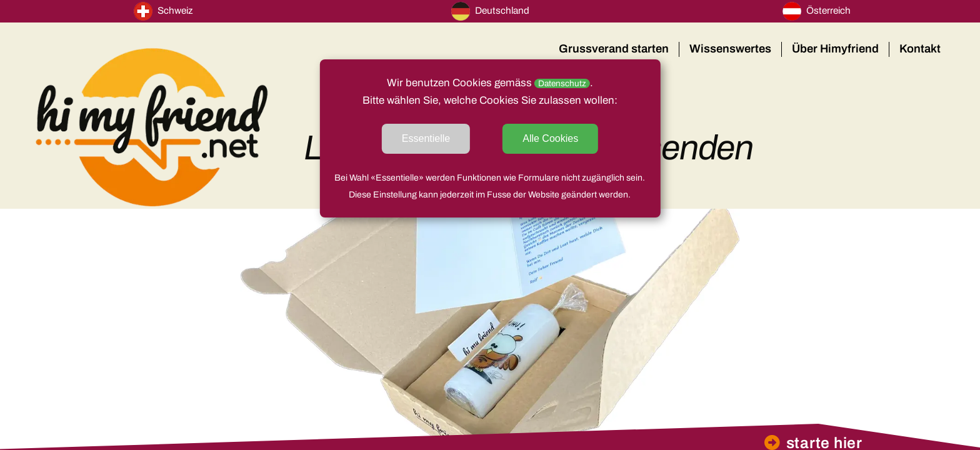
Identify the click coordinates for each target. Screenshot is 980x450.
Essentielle (426, 138)
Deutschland (490, 11)
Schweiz (163, 11)
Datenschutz (562, 83)
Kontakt (920, 49)
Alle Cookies (550, 138)
